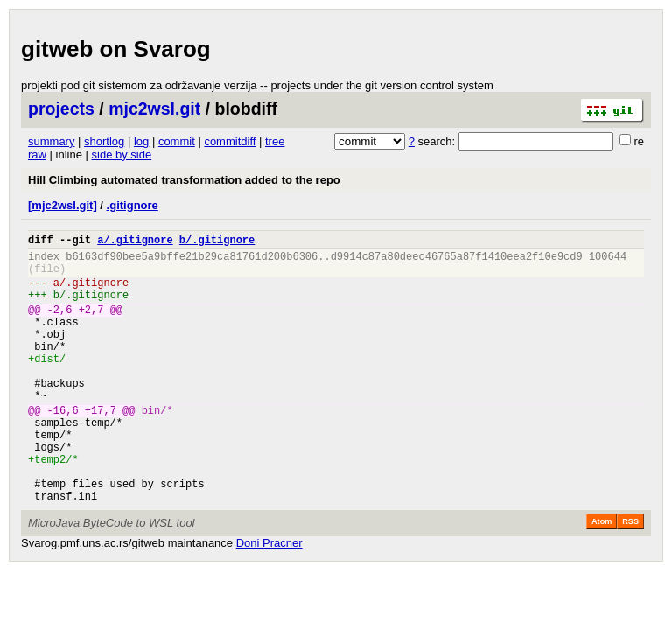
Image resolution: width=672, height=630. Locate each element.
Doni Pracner (269, 598)
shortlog (104, 141)
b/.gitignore (217, 242)
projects (61, 108)
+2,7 (91, 325)
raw (37, 154)
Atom (602, 577)
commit (177, 141)
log (141, 141)
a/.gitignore (135, 242)
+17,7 (101, 447)
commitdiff (230, 141)
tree (275, 141)
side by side (122, 154)
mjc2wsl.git (154, 108)
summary (51, 141)
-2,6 (60, 325)
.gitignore (133, 205)
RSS (630, 577)
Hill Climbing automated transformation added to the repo (184, 180)
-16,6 (63, 447)
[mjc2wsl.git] (63, 205)
